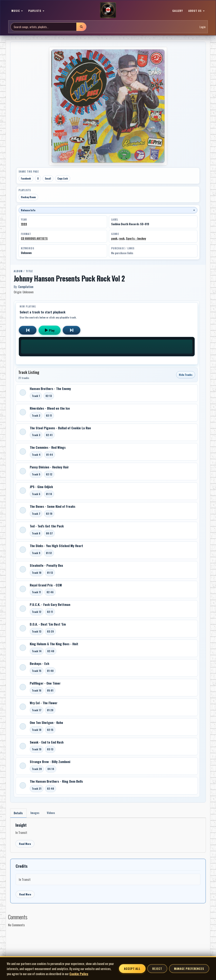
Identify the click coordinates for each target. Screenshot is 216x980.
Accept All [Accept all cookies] (132, 969)
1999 (24, 224)
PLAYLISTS (36, 11)
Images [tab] (36, 813)
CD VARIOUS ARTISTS (34, 238)
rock (122, 238)
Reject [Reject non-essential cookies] (157, 969)
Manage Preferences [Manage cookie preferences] (189, 969)
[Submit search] (81, 27)
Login (202, 27)
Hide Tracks (186, 375)
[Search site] (44, 27)
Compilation (26, 287)
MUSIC (17, 11)
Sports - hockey (136, 238)
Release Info (108, 210)
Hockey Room (28, 197)
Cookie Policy (79, 974)
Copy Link (63, 178)
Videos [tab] (53, 813)
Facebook (26, 178)
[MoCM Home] (108, 10)
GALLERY (178, 11)
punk (114, 238)
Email (48, 178)
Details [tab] (19, 813)
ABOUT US (196, 11)
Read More (25, 844)
